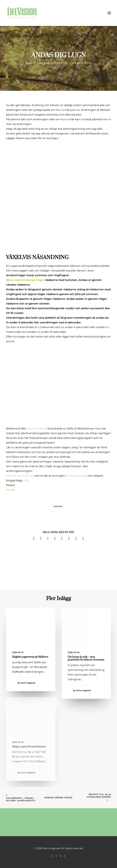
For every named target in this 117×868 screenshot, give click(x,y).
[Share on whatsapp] (69, 538)
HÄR (26, 480)
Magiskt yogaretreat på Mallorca (30, 657)
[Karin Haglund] (23, 13)
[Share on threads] (48, 538)
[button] (109, 13)
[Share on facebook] (34, 538)
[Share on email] (83, 538)
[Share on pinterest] (55, 538)
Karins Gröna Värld (59, 798)
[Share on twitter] (41, 538)
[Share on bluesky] (76, 538)
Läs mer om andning (20, 476)
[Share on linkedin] (62, 538)
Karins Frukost (37, 429)
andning (58, 506)
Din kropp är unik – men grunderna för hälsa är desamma (86, 658)
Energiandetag (76, 476)
